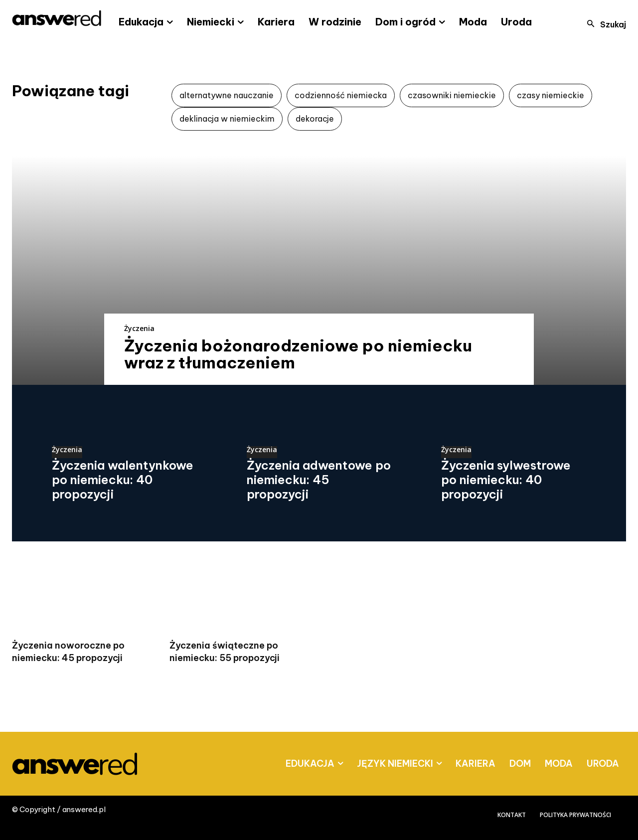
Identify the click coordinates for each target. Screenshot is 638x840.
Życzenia (139, 328)
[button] (604, 24)
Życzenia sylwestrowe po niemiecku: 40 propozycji (506, 480)
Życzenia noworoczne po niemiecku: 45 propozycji (68, 652)
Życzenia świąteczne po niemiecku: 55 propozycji (225, 652)
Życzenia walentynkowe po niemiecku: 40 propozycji (123, 480)
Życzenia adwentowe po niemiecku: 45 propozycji (319, 480)
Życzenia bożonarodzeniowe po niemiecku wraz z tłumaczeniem (298, 354)
